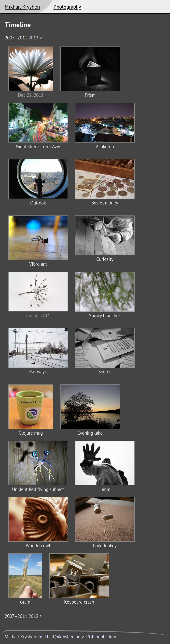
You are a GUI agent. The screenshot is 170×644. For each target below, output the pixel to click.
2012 (33, 38)
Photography (67, 7)
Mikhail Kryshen (22, 7)
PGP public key (101, 637)
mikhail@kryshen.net (61, 637)
